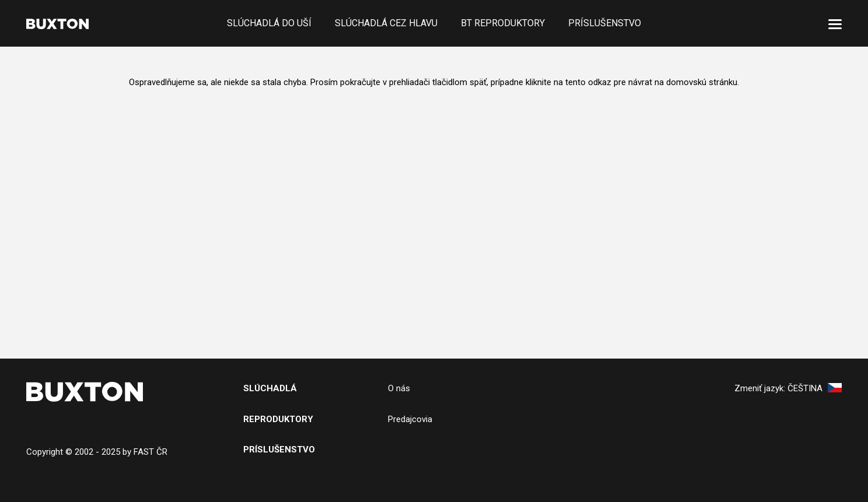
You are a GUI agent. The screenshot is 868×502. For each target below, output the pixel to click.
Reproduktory (278, 419)
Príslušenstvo (605, 23)
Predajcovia (410, 419)
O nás (399, 388)
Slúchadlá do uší (269, 23)
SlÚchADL (267, 388)
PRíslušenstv (276, 450)
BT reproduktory (503, 23)
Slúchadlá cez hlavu (386, 23)
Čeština (815, 388)
